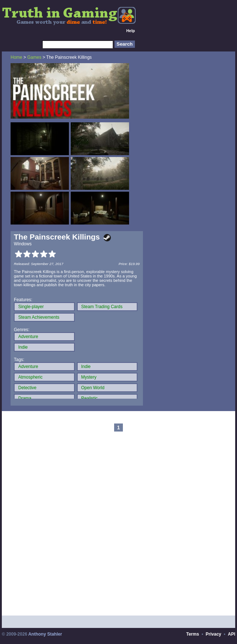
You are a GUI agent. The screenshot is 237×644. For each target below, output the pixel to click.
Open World (93, 388)
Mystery (89, 377)
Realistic (90, 398)
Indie (23, 347)
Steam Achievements (39, 317)
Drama (25, 398)
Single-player (31, 307)
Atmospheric (30, 377)
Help (131, 31)
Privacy (213, 634)
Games (34, 57)
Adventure (28, 337)
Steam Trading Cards (102, 307)
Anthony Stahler (45, 634)
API (232, 634)
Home (16, 57)
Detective (27, 388)
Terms (193, 634)
